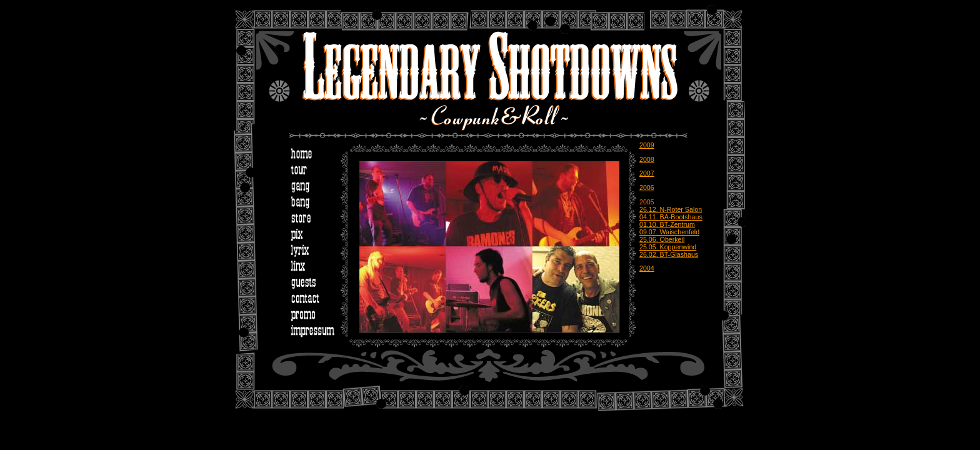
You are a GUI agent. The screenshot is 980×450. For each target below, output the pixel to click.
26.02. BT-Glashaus (669, 254)
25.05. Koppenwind (668, 247)
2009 (647, 145)
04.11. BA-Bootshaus (671, 217)
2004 (647, 268)
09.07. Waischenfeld (669, 232)
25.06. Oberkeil (662, 239)
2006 (647, 187)
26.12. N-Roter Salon (671, 209)
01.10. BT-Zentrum (667, 224)
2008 (647, 159)
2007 (647, 173)
